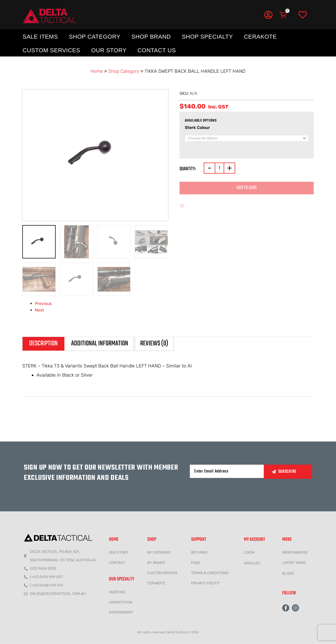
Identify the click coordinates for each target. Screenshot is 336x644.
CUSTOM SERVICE (162, 573)
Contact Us (157, 50)
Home (96, 71)
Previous (43, 303)
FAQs (196, 563)
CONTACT (117, 563)
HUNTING (117, 592)
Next (40, 310)
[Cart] (283, 15)
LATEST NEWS (294, 563)
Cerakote (260, 37)
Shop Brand (151, 37)
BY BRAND (156, 563)
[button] (182, 206)
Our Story (109, 50)
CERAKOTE (156, 583)
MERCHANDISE (295, 553)
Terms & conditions (210, 573)
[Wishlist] (303, 15)
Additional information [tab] (101, 344)
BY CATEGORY (159, 553)
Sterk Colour (197, 128)
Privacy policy (205, 583)
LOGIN (249, 553)
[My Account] (268, 15)
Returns (199, 553)
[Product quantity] (219, 168)
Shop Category (95, 37)
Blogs (288, 574)
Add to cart (247, 188)
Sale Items (40, 37)
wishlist (252, 563)
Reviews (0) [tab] (157, 344)
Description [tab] (44, 344)
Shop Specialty (207, 37)
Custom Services (51, 50)
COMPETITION (121, 603)
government (121, 613)
